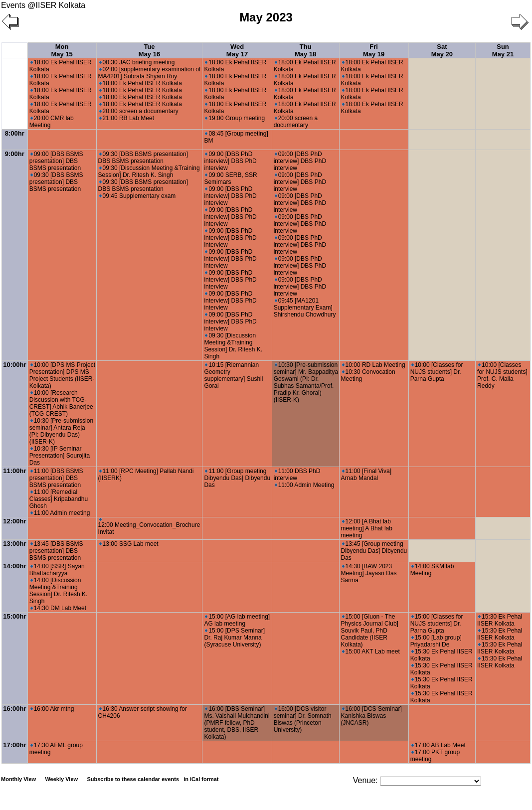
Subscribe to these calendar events (153, 779)
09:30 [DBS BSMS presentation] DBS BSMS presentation (56, 182)
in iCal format (201, 779)
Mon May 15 (62, 50)
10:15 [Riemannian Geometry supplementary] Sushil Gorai (233, 375)
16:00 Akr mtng (52, 709)
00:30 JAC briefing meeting (137, 62)
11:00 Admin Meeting (305, 485)
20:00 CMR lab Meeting (52, 122)
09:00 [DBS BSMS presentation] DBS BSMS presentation (56, 161)
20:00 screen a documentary (139, 111)
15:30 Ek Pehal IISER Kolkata (500, 620)
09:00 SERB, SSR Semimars (230, 178)
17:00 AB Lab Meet (439, 745)
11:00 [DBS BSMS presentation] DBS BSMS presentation (56, 478)
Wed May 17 (237, 50)
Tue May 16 (149, 50)
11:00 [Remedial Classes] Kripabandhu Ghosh (59, 499)
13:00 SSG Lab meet (129, 544)
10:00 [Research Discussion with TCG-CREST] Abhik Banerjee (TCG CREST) (61, 403)
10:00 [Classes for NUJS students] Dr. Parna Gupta (437, 372)
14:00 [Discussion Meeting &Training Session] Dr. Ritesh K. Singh (59, 591)
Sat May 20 (442, 50)
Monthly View (18, 779)
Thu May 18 (305, 50)
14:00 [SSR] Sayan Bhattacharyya (57, 570)
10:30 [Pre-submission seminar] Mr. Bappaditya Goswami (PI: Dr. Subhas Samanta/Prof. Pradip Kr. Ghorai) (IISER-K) (306, 382)
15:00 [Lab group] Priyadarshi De (436, 641)
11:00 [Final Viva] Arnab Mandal (366, 475)
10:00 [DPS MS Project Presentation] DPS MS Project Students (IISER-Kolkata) (62, 375)
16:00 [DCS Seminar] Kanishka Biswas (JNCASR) (371, 716)
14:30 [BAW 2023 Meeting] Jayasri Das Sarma (369, 573)
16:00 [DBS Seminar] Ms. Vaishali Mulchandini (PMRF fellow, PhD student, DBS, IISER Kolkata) (237, 723)
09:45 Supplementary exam (138, 196)
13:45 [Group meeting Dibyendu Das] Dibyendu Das (374, 551)
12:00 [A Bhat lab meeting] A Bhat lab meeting (367, 528)
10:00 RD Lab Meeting (374, 365)
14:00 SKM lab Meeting (432, 570)
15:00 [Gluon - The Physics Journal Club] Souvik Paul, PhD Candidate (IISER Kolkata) (370, 631)
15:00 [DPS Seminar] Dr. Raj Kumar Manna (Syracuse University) (234, 638)
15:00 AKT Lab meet (371, 651)
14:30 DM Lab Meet (58, 608)
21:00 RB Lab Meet (127, 118)
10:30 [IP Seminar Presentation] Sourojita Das (60, 456)
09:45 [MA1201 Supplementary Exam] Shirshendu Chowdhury (305, 308)
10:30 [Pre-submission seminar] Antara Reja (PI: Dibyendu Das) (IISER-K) (61, 431)
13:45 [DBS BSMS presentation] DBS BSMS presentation (56, 551)
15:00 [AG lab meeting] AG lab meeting (237, 620)
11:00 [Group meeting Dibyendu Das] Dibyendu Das (237, 478)
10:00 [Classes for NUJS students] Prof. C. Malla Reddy (502, 375)
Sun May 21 (503, 50)
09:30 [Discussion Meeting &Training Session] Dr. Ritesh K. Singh (149, 171)
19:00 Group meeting (235, 118)
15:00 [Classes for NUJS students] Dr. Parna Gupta (437, 624)
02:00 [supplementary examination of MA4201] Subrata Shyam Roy (150, 73)
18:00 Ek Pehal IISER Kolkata (141, 83)
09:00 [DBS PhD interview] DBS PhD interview (230, 161)
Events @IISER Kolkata (43, 5)
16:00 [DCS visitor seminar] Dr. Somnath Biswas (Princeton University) (303, 719)
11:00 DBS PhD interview (297, 475)
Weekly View (61, 779)
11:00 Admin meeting (60, 513)
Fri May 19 (374, 50)
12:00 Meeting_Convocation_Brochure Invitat (149, 527)
